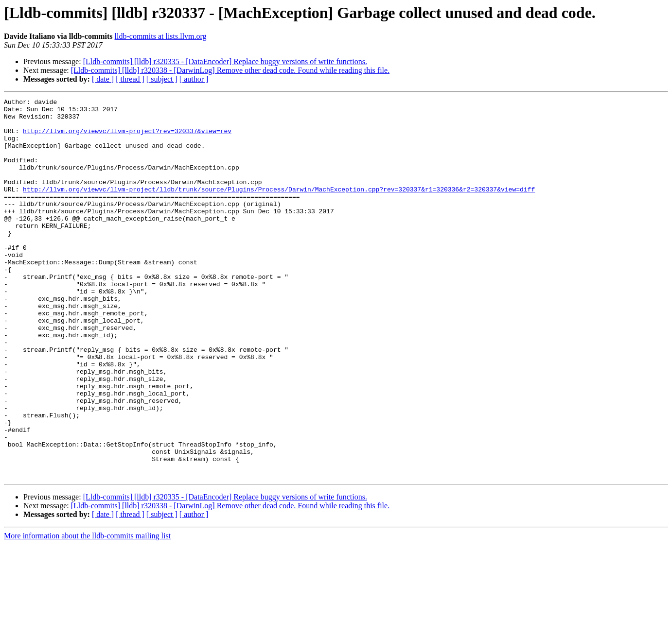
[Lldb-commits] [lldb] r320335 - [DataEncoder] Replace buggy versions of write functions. (225, 61)
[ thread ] (130, 79)
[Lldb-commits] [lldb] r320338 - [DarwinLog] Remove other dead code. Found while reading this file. (230, 70)
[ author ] (194, 79)
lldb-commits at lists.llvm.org (161, 36)
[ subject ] (162, 79)
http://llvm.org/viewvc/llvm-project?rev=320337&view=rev (127, 138)
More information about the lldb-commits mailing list (87, 611)
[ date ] (103, 79)
